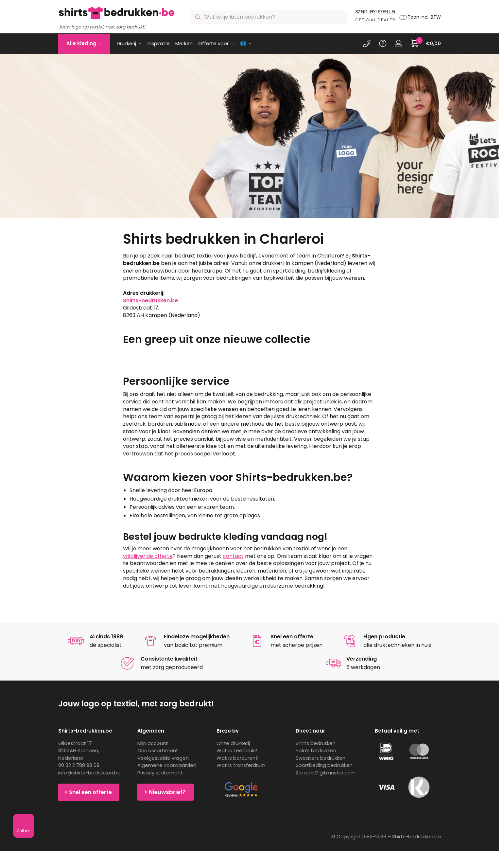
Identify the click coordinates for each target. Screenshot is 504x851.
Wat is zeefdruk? (237, 750)
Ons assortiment (158, 750)
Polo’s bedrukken (316, 750)
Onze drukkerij (233, 743)
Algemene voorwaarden (167, 765)
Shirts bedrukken (316, 743)
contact (233, 556)
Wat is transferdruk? (241, 765)
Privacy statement (160, 773)
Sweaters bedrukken (321, 758)
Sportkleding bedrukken (324, 765)
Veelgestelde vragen (163, 758)
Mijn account (153, 743)
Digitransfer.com (335, 773)
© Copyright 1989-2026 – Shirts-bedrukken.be (386, 836)
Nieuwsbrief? (167, 792)
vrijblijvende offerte (148, 556)
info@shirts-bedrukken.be (89, 773)
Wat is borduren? (237, 758)
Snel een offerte (90, 792)
